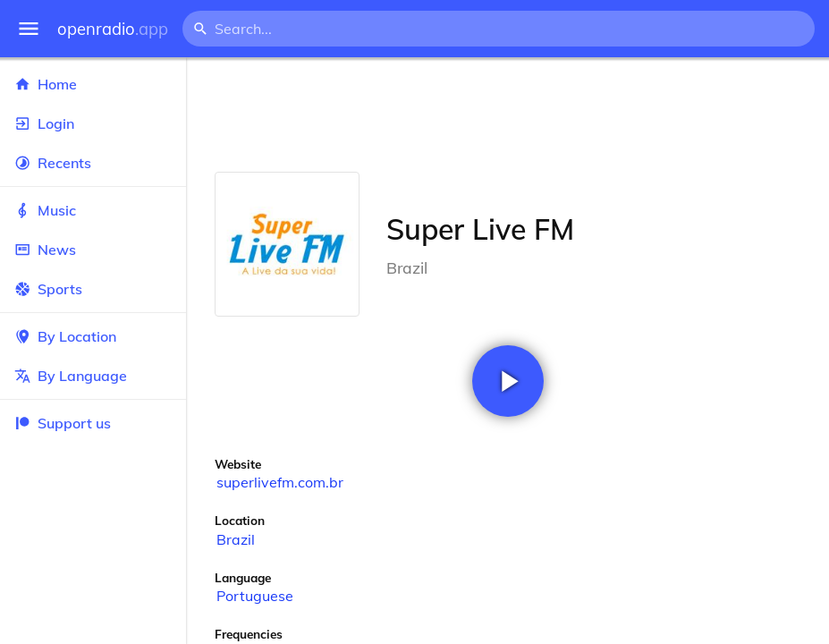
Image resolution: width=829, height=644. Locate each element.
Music (93, 210)
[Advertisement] (508, 114)
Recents (93, 163)
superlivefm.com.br (280, 482)
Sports (93, 289)
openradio (113, 29)
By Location (93, 336)
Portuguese (255, 596)
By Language (93, 376)
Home (93, 84)
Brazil (236, 539)
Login (93, 123)
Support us (63, 423)
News (93, 250)
